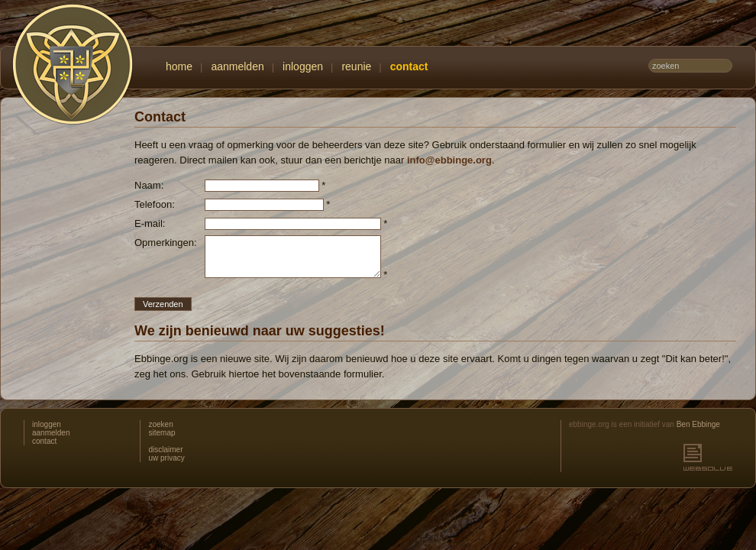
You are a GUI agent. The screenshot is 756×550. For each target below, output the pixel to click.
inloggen (303, 67)
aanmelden (237, 67)
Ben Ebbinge (698, 424)
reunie (356, 67)
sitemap (162, 433)
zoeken (160, 424)
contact (409, 67)
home (179, 67)
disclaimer (165, 450)
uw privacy (166, 458)
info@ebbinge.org (449, 160)
